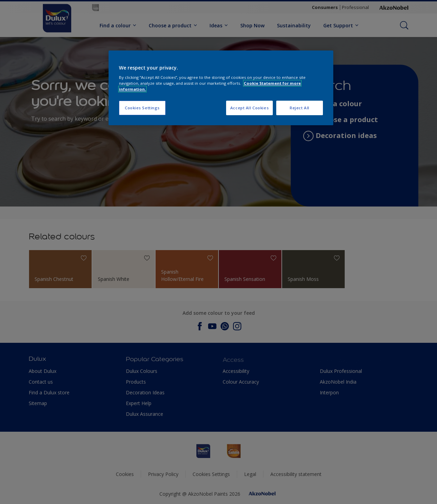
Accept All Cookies (249, 108)
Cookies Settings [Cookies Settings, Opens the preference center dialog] (142, 108)
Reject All (300, 108)
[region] (221, 88)
